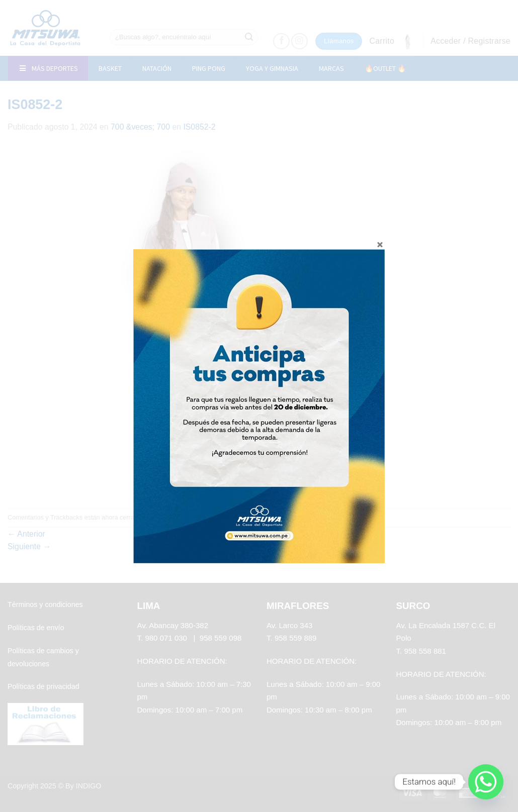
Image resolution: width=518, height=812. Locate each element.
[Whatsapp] (486, 782)
